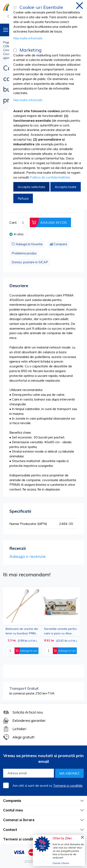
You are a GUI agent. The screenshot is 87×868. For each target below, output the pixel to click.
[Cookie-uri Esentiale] (15, 7)
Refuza (23, 198)
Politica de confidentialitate (50, 177)
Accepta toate (66, 187)
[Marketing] (15, 50)
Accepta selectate (31, 187)
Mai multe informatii (28, 38)
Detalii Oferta (61, 863)
